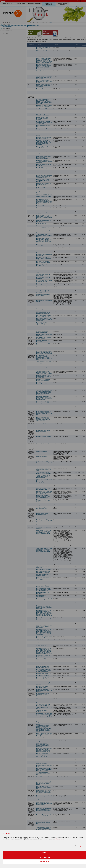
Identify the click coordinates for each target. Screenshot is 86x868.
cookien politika (59, 839)
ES (81, 846)
